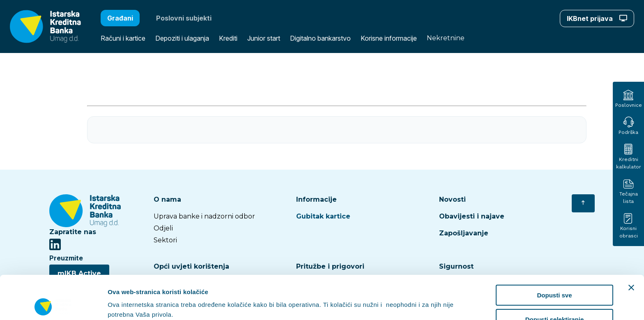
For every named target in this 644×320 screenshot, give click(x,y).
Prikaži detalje (425, 298)
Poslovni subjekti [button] (184, 18)
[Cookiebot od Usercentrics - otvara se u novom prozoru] (53, 304)
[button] (40, 26)
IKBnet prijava (597, 18)
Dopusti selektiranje (555, 276)
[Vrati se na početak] (583, 203)
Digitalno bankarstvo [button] (320, 38)
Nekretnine (446, 38)
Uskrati (555, 300)
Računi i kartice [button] (123, 38)
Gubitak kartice (323, 216)
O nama (167, 199)
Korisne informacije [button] (389, 38)
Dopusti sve (554, 252)
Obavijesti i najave (472, 216)
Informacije (316, 199)
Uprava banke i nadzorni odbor (204, 216)
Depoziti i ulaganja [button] (182, 38)
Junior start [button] (264, 38)
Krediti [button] (228, 38)
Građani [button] (120, 18)
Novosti (452, 199)
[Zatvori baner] (631, 244)
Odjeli (163, 228)
